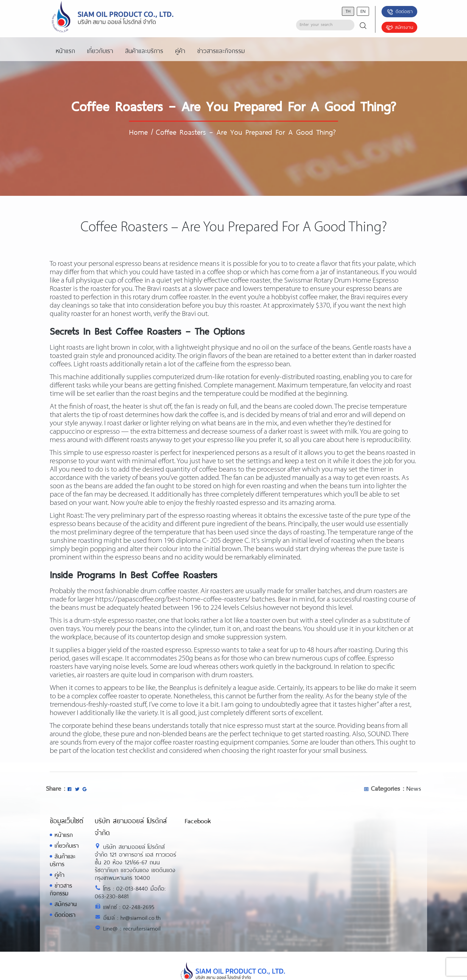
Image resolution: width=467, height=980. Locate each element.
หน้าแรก (64, 835)
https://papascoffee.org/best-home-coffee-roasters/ (173, 600)
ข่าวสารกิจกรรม (61, 889)
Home (138, 132)
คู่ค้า (59, 875)
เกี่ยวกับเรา (67, 845)
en (363, 11)
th (348, 11)
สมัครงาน (399, 28)
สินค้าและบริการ (63, 860)
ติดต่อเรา (400, 12)
